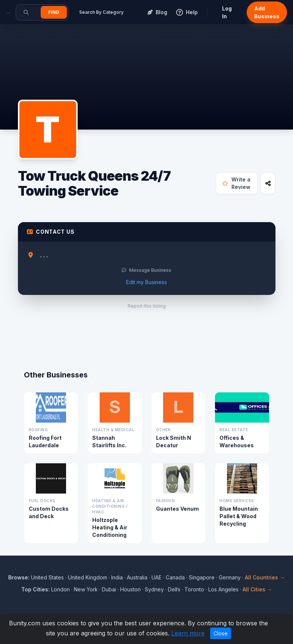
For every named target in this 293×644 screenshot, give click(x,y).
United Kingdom (88, 577)
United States (47, 577)
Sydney (154, 589)
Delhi (174, 589)
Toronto (194, 589)
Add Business (267, 12)
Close (221, 633)
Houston (130, 589)
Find (54, 12)
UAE (157, 577)
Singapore (202, 577)
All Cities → (257, 589)
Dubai (109, 589)
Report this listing (147, 306)
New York (86, 589)
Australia (137, 577)
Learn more (188, 633)
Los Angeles (223, 589)
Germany (230, 577)
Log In (227, 12)
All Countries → (265, 577)
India (117, 577)
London (60, 589)
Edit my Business (146, 282)
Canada (175, 577)
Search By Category (101, 12)
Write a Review (236, 183)
